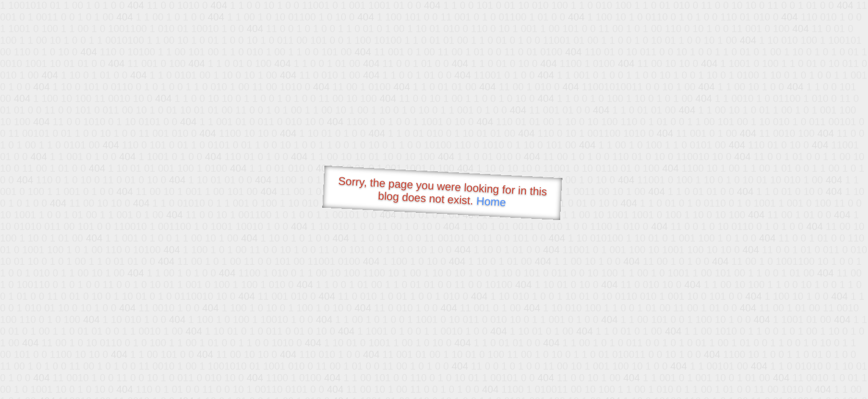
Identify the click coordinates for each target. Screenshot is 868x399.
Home (491, 201)
